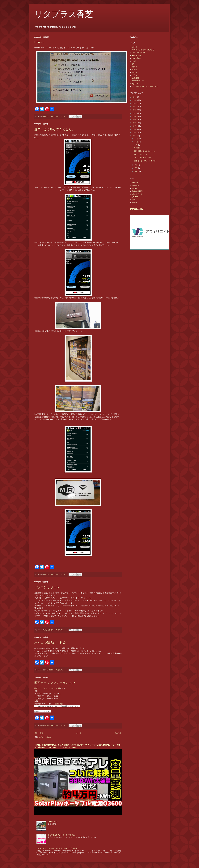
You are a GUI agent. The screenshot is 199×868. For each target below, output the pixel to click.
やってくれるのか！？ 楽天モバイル (62, 835)
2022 (135, 110)
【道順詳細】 (58, 704)
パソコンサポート (47, 587)
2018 (135, 123)
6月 (136, 171)
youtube (135, 197)
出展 (58, 688)
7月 (136, 168)
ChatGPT (136, 186)
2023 (135, 107)
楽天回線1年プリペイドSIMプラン (145, 86)
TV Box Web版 (53, 822)
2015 (135, 133)
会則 (134, 61)
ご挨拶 (135, 47)
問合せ (135, 70)
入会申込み (136, 58)
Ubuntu (39, 42)
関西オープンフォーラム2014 (55, 683)
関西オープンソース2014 (44, 688)
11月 (137, 139)
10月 (137, 142)
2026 (135, 97)
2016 (135, 129)
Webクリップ (137, 194)
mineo (135, 72)
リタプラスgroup (139, 53)
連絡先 (135, 67)
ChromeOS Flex (138, 81)
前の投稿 (118, 733)
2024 (135, 104)
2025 (135, 100)
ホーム (79, 733)
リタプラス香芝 (64, 14)
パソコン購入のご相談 (50, 643)
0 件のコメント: (60, 116)
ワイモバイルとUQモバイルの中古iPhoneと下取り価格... (58, 848)
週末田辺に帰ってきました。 (55, 129)
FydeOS (135, 84)
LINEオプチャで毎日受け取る (143, 50)
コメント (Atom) (45, 737)
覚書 (134, 200)
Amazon (135, 183)
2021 (135, 113)
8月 (136, 165)
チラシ (135, 75)
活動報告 (136, 78)
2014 (135, 136)
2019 (135, 120)
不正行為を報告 (137, 209)
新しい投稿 (39, 733)
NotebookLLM (137, 191)
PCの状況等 (137, 55)
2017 (135, 126)
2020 (135, 116)
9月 (136, 145)
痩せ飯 (135, 203)
